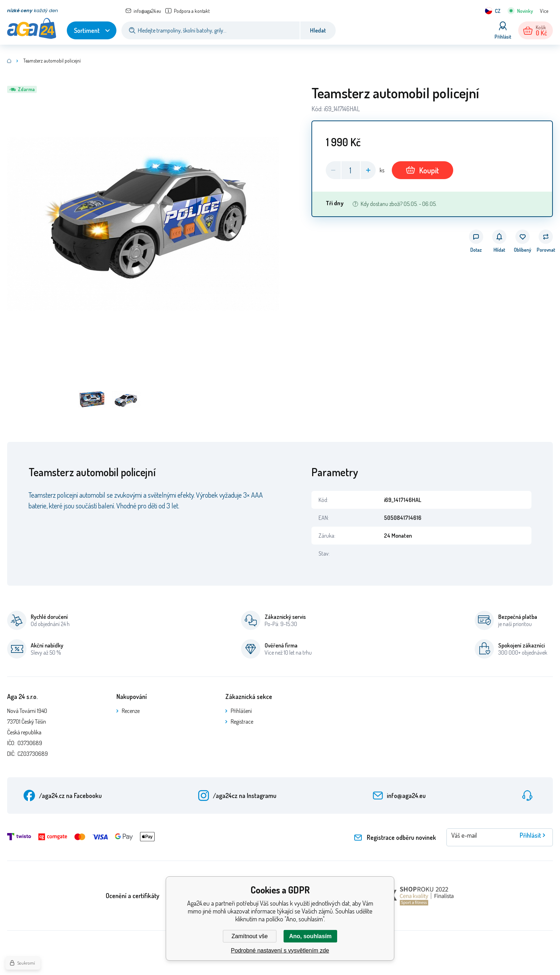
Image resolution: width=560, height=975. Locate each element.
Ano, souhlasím (310, 936)
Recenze (131, 711)
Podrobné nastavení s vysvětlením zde (280, 951)
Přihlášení (241, 711)
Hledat (318, 30)
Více (544, 11)
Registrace (242, 722)
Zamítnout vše (249, 936)
